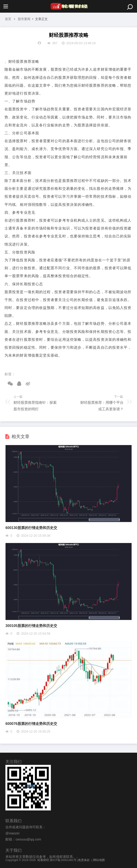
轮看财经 (43, 860)
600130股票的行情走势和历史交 (31, 528)
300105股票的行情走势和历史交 (31, 626)
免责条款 (84, 860)
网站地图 (99, 860)
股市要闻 (24, 19)
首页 (8, 19)
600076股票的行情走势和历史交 (31, 724)
